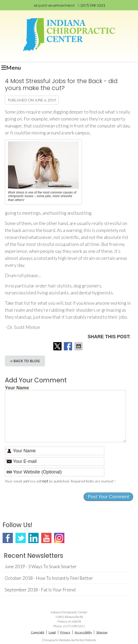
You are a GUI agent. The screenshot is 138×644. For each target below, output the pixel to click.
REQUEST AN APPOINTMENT (54, 6)
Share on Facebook (68, 346)
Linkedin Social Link (33, 538)
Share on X (58, 346)
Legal (52, 632)
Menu (11, 68)
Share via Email (79, 346)
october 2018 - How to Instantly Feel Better (49, 578)
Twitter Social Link (21, 538)
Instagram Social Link (59, 538)
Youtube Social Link (46, 538)
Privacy (65, 632)
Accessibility (83, 632)
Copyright (38, 632)
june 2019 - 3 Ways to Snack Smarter (41, 566)
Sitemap (102, 632)
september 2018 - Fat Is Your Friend (40, 590)
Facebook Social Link (8, 538)
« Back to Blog (25, 361)
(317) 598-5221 (93, 5)
